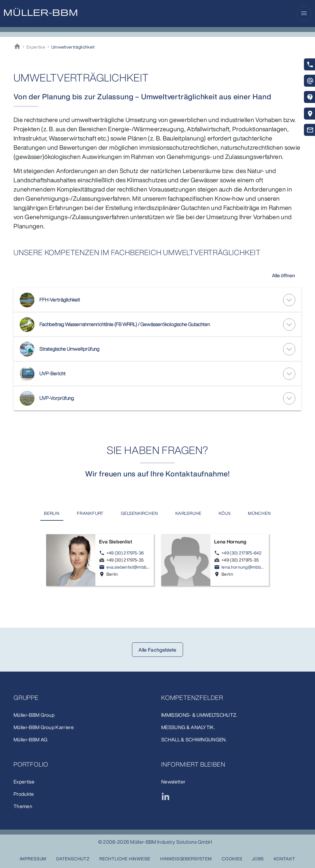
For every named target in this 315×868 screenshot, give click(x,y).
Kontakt (285, 859)
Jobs (258, 859)
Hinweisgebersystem (186, 859)
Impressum (33, 859)
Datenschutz (73, 859)
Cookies (232, 859)
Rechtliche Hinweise (125, 859)
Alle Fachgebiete (157, 650)
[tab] (52, 513)
